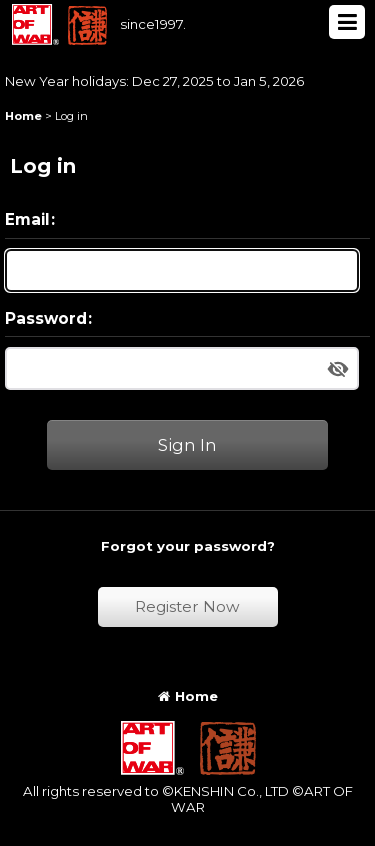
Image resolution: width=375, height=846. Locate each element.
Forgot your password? (188, 546)
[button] (347, 22)
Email (27, 219)
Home (188, 696)
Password (46, 318)
